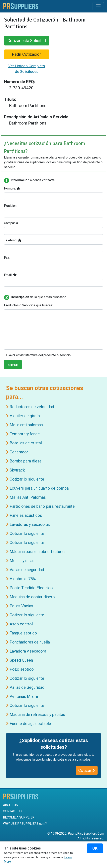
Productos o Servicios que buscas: (29, 305)
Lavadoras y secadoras (30, 524)
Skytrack (17, 470)
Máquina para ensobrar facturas (38, 552)
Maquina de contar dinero (32, 597)
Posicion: (11, 206)
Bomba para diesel (26, 461)
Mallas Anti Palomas (28, 497)
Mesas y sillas (22, 561)
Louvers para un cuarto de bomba (39, 488)
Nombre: (12, 188)
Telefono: (13, 240)
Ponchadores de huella (30, 642)
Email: (10, 275)
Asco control (21, 624)
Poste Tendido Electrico (31, 588)
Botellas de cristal (26, 443)
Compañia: (11, 223)
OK (95, 848)
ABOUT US (10, 805)
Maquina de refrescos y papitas (37, 715)
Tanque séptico (23, 633)
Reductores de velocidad (32, 407)
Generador (19, 452)
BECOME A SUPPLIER (19, 817)
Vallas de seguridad (27, 570)
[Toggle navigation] (98, 6)
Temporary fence (25, 434)
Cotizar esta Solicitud (27, 41)
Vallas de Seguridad (27, 687)
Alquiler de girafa (25, 416)
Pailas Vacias (21, 606)
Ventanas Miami (24, 696)
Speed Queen (21, 660)
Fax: (7, 258)
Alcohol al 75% (23, 579)
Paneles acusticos (26, 515)
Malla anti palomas (26, 425)
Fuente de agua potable (30, 724)
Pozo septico (22, 669)
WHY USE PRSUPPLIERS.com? (25, 824)
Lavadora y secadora (28, 651)
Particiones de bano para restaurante (42, 506)
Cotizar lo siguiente (27, 479)
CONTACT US (12, 811)
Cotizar (87, 770)
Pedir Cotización (27, 54)
